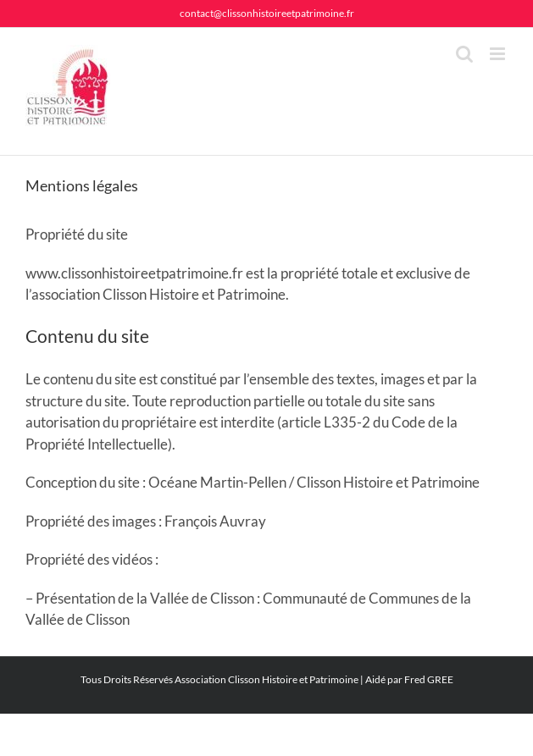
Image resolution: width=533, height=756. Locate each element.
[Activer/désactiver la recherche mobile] (464, 54)
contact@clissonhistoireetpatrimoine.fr (267, 13)
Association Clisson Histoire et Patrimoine (266, 679)
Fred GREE (429, 679)
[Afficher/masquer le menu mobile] (499, 54)
